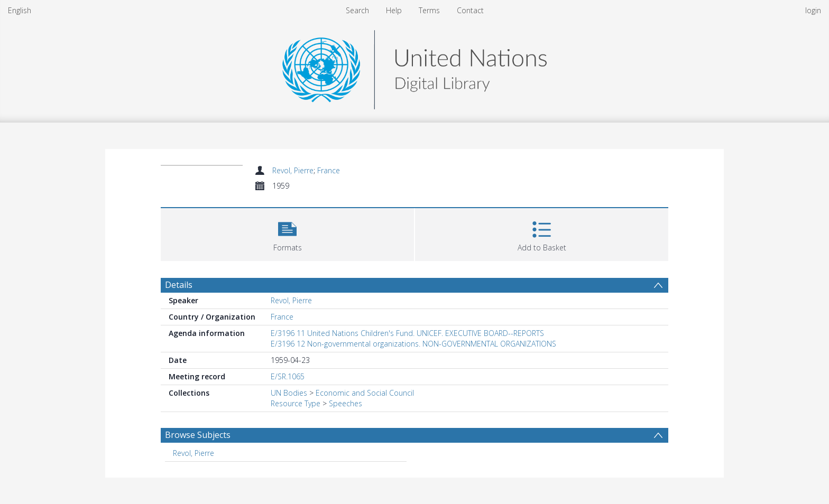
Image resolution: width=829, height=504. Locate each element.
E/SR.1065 (288, 376)
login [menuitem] (813, 10)
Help (394, 10)
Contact (470, 10)
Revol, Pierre (293, 170)
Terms (429, 10)
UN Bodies (289, 393)
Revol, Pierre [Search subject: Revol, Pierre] (194, 453)
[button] (287, 233)
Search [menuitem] (357, 10)
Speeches (346, 403)
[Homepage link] (414, 67)
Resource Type (296, 403)
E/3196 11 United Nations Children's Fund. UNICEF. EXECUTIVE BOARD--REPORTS (407, 333)
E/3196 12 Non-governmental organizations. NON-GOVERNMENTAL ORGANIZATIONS (413, 344)
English (20, 10)
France (329, 170)
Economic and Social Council (365, 393)
